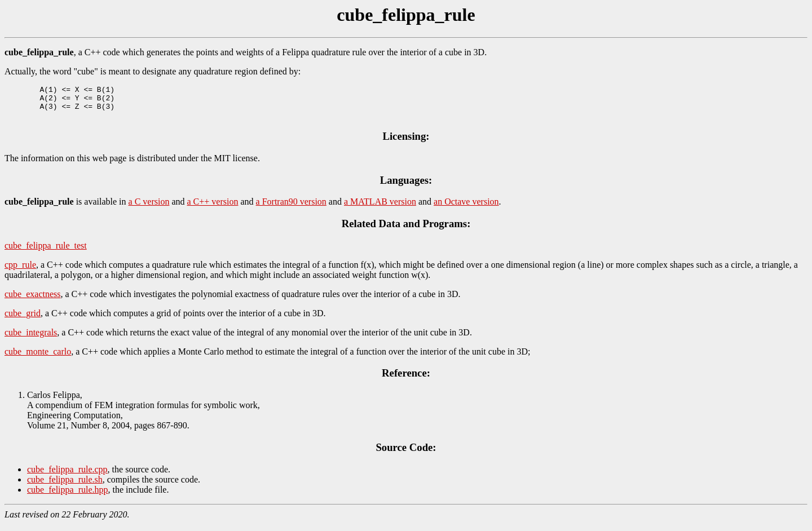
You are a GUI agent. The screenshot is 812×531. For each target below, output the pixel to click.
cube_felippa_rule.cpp (67, 476)
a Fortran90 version (291, 208)
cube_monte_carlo (38, 358)
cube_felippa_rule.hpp (68, 496)
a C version (149, 208)
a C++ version (213, 208)
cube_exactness (33, 301)
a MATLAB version (380, 208)
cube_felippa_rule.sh (65, 486)
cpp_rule (20, 271)
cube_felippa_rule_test (46, 252)
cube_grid (23, 320)
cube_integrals (31, 339)
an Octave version (466, 208)
